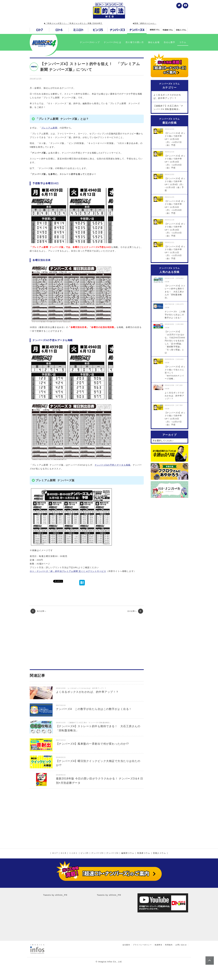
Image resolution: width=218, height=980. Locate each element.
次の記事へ (135, 611)
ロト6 (63, 853)
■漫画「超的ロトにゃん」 (145, 23)
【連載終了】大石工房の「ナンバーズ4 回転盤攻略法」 (168, 107)
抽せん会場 (154, 42)
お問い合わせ (181, 945)
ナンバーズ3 (97, 853)
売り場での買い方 (135, 42)
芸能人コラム (159, 853)
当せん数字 (169, 42)
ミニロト (73, 853)
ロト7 (55, 853)
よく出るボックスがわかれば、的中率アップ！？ (167, 96)
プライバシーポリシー (142, 945)
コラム (183, 42)
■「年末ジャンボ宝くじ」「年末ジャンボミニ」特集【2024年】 (73, 23)
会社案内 (126, 945)
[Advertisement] (87, 641)
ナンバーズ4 (112, 853)
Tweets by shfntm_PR (55, 895)
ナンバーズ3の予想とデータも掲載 (113, 465)
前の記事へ (38, 611)
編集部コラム (128, 853)
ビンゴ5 (85, 853)
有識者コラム (144, 853)
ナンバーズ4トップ (90, 42)
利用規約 (169, 945)
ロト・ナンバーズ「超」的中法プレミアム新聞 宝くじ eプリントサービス (68, 571)
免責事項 (158, 945)
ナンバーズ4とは (113, 42)
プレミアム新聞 (49, 128)
